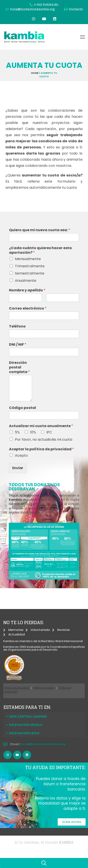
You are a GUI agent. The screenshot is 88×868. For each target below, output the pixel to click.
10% (33, 432)
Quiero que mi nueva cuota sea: (40, 230)
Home (35, 73)
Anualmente (26, 281)
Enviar (18, 468)
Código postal (22, 408)
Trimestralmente (30, 266)
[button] (44, 717)
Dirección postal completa (19, 367)
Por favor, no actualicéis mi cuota (44, 439)
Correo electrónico (28, 309)
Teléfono (17, 327)
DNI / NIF (18, 345)
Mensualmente (28, 259)
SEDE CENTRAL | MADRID (28, 717)
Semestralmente (30, 273)
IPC (49, 432)
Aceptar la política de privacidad (41, 449)
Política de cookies (44, 688)
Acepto (21, 455)
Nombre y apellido (27, 290)
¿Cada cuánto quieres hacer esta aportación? (40, 250)
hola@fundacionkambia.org (43, 744)
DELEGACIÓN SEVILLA (26, 725)
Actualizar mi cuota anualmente (41, 426)
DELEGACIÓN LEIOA (24, 733)
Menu (83, 37)
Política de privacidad (16, 688)
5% (17, 432)
